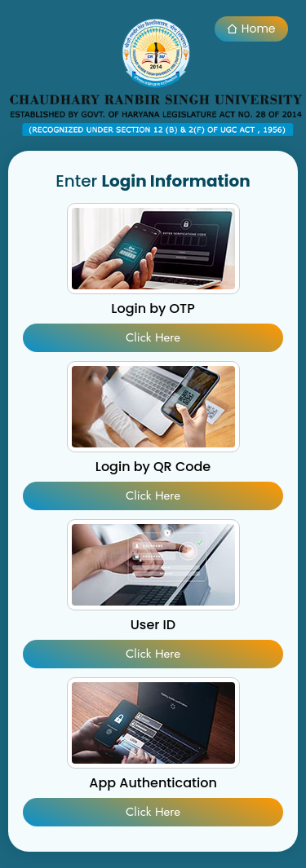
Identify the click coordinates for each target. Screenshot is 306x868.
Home (251, 29)
